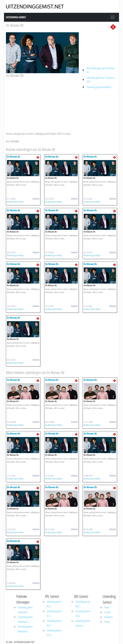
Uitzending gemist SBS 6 (83, 614)
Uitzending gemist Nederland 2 (25, 619)
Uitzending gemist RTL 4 (54, 604)
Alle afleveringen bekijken (15, 202)
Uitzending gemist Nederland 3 (25, 629)
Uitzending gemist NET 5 (83, 604)
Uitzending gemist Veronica (83, 623)
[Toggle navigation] (113, 17)
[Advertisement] (42, 102)
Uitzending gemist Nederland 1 (99, 87)
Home (107, 607)
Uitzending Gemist (16, 17)
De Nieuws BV (15, 25)
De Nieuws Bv (14, 157)
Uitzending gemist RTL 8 (54, 633)
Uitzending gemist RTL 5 (54, 614)
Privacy (107, 622)
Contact (107, 612)
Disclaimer (109, 617)
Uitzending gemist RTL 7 (54, 623)
